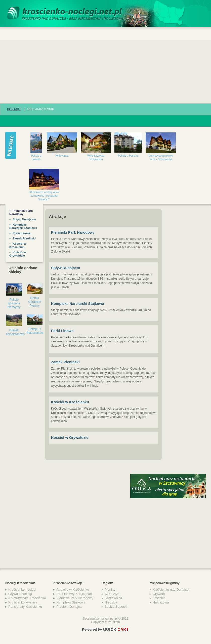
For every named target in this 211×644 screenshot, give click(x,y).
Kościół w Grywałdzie (18, 254)
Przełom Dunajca (69, 607)
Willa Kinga (62, 156)
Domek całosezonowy (15, 332)
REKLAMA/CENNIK (41, 109)
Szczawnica (113, 598)
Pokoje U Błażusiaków (35, 331)
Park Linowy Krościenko (74, 594)
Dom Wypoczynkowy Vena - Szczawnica (161, 157)
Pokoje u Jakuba (36, 157)
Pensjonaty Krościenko (25, 607)
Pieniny (110, 589)
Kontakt (14, 109)
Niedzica (111, 602)
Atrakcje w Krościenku (73, 589)
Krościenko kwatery (23, 602)
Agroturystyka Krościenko (27, 598)
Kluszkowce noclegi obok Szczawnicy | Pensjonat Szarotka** (44, 196)
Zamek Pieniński (24, 238)
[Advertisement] (168, 530)
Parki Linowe (22, 233)
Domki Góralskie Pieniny (35, 302)
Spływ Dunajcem (24, 219)
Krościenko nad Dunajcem (172, 589)
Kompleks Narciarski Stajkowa (23, 226)
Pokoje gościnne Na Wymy (14, 303)
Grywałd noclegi (20, 594)
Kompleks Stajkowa (71, 602)
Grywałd (159, 594)
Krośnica (159, 598)
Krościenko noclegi (22, 589)
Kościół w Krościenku (18, 245)
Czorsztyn (112, 594)
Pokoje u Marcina (128, 156)
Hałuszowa (161, 602)
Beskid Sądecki (116, 607)
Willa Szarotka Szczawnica (96, 157)
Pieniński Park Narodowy (21, 212)
